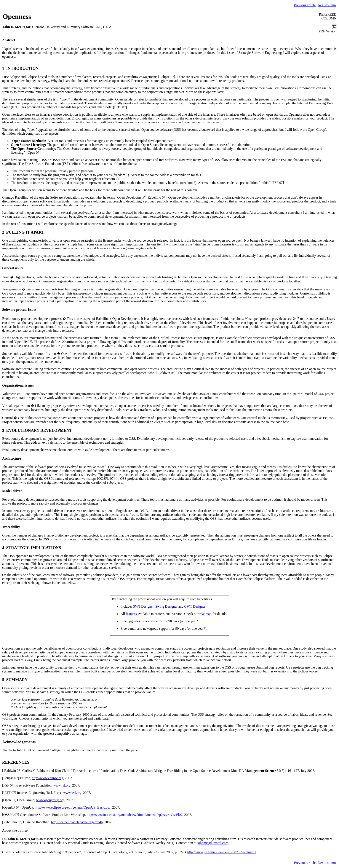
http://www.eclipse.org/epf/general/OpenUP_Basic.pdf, (73, 807)
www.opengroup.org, (51, 800)
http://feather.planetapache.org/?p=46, (77, 822)
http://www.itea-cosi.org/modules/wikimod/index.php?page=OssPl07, (135, 815)
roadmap (206, 614)
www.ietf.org (72, 793)
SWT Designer (143, 606)
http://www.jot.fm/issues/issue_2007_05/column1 (222, 852)
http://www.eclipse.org (47, 778)
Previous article (305, 5)
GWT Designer (195, 606)
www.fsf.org (62, 785)
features (132, 614)
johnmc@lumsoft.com (213, 843)
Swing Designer (167, 606)
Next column (327, 5)
